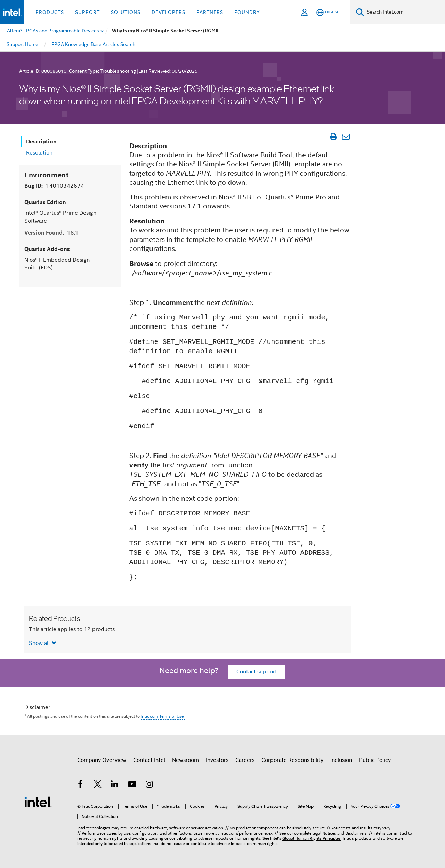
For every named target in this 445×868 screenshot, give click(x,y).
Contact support (257, 672)
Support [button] (87, 12)
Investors (217, 760)
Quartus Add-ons (47, 249)
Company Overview (102, 760)
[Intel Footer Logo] (38, 802)
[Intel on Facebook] (80, 785)
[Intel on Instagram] (149, 785)
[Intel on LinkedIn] (115, 785)
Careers (245, 760)
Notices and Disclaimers (345, 833)
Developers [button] (168, 12)
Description (41, 141)
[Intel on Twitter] (98, 785)
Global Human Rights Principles (311, 838)
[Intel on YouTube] (132, 785)
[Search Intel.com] (404, 12)
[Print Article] (333, 136)
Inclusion (341, 760)
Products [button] (50, 12)
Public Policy (375, 760)
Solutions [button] (126, 12)
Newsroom (185, 760)
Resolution (39, 153)
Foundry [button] (247, 12)
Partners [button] (210, 12)
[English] (328, 12)
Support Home (22, 44)
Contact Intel (149, 760)
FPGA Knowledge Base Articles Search (93, 44)
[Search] (360, 12)
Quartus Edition (45, 202)
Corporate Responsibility (292, 760)
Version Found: (51, 233)
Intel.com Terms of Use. (163, 716)
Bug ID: (54, 186)
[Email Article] (346, 136)
